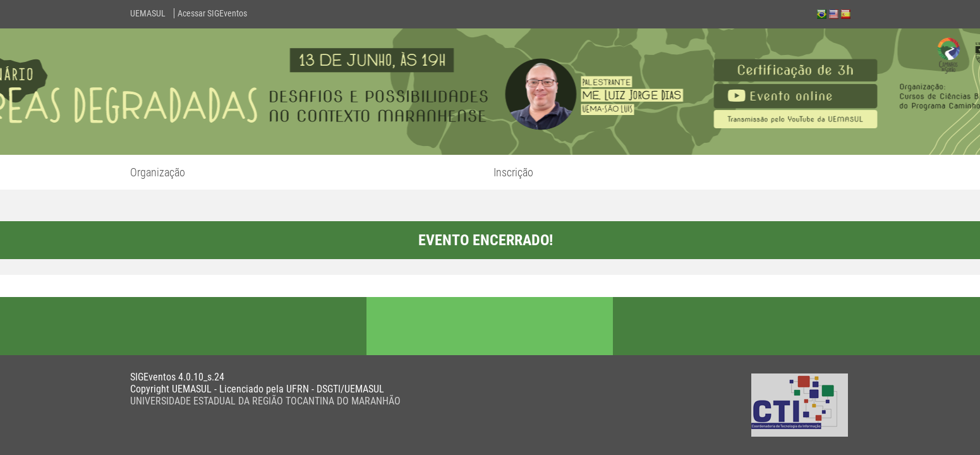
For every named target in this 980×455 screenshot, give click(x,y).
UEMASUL (148, 13)
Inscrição (513, 172)
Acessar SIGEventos (212, 13)
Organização (158, 172)
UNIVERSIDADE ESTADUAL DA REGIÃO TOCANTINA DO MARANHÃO (265, 401)
